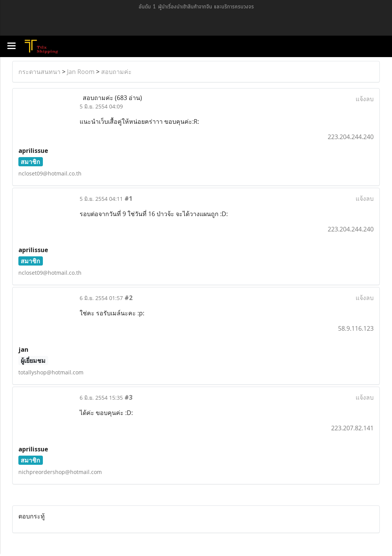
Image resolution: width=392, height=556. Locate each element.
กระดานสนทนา (39, 72)
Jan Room (81, 72)
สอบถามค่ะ (116, 72)
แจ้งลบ (365, 99)
